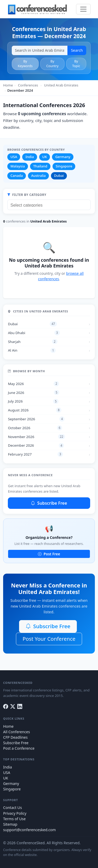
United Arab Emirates (61, 85)
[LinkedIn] (20, 706)
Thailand (40, 166)
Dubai (59, 176)
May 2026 (33, 384)
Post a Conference (19, 748)
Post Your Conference (49, 639)
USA (14, 157)
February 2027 (35, 454)
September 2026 (36, 419)
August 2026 (35, 410)
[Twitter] (13, 706)
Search (77, 50)
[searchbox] (50, 205)
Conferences (28, 85)
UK (45, 157)
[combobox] (49, 205)
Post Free (49, 554)
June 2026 (33, 393)
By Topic (76, 64)
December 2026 (36, 446)
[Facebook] (6, 706)
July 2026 (33, 401)
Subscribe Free (49, 503)
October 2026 (35, 428)
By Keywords (25, 64)
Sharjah (33, 342)
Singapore (64, 166)
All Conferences (16, 732)
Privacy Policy (15, 813)
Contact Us (13, 808)
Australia (38, 176)
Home (8, 85)
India (30, 157)
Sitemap (10, 824)
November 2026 (36, 437)
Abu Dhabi (34, 333)
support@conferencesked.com (30, 830)
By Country (52, 64)
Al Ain (32, 351)
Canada (17, 176)
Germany (63, 157)
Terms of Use (14, 819)
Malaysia (18, 166)
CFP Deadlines (15, 737)
